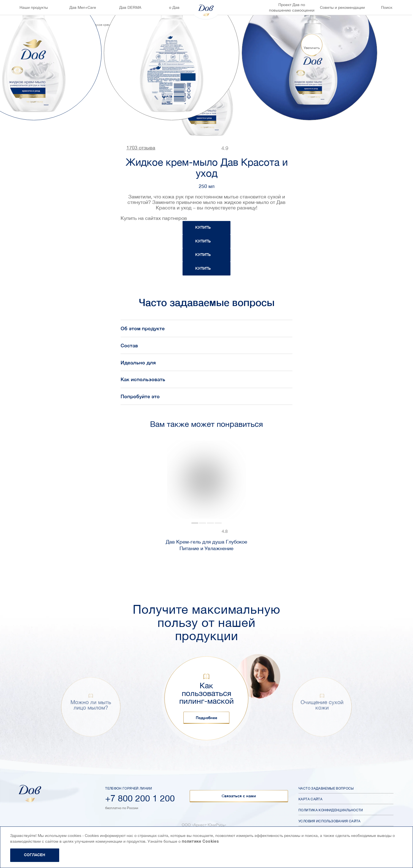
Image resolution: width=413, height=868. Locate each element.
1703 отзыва (141, 148)
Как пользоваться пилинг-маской (206, 693)
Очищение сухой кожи (322, 705)
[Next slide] (384, 53)
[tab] (195, 523)
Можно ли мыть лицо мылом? (91, 705)
